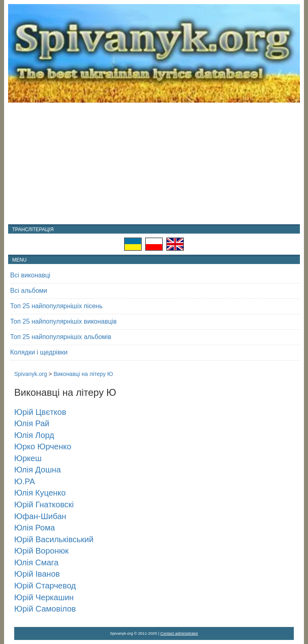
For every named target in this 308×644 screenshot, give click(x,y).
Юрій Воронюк (41, 551)
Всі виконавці (30, 275)
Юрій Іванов (37, 574)
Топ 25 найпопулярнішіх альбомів (61, 337)
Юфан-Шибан (40, 516)
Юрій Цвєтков (40, 412)
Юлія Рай (32, 423)
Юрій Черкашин (44, 597)
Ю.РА (25, 481)
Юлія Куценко (40, 493)
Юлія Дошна (38, 470)
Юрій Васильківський (54, 539)
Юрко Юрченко (43, 447)
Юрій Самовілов (45, 609)
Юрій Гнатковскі (44, 504)
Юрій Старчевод (45, 586)
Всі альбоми (29, 291)
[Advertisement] (154, 163)
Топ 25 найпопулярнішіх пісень (56, 306)
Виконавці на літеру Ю (83, 374)
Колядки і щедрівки (39, 352)
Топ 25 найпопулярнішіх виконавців (63, 321)
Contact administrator (179, 633)
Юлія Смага (36, 562)
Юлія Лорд (34, 435)
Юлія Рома (34, 528)
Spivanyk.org (31, 374)
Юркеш (28, 458)
